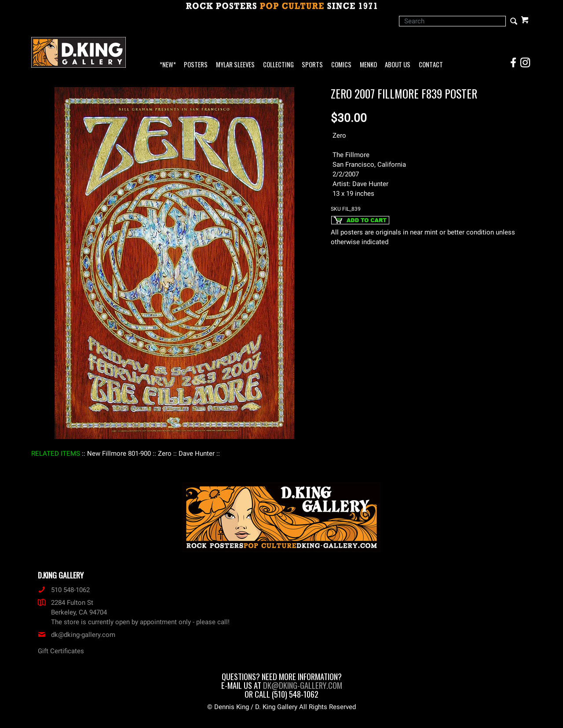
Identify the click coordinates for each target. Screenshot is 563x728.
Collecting (278, 65)
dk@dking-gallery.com (77, 635)
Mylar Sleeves (235, 65)
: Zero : (165, 454)
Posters (196, 65)
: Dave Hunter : (197, 454)
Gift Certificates (61, 651)
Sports (312, 65)
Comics (341, 65)
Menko (368, 65)
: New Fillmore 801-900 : (119, 454)
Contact (431, 65)
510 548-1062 (64, 590)
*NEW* (168, 65)
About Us (398, 65)
